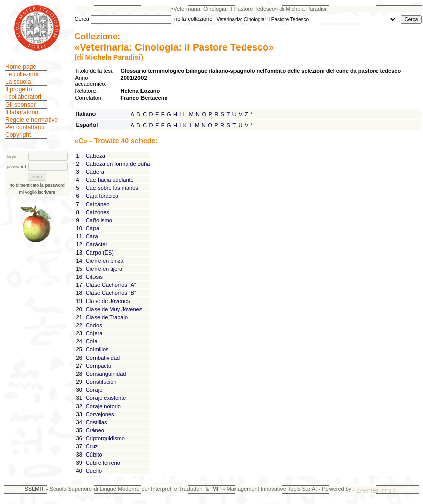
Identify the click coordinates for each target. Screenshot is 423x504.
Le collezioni (22, 74)
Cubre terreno (103, 463)
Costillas (97, 422)
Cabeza (96, 156)
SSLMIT (34, 489)
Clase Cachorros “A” (111, 285)
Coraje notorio (103, 406)
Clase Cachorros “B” (111, 293)
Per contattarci (25, 127)
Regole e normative (31, 120)
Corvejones (100, 414)
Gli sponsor (20, 105)
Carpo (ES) (100, 253)
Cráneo (95, 430)
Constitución (101, 382)
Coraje (94, 390)
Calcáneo (98, 204)
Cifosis (94, 277)
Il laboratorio (22, 112)
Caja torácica (102, 196)
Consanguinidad (106, 374)
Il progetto (18, 89)
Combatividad (103, 358)
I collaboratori (23, 97)
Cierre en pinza (105, 261)
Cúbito (94, 455)
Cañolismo (99, 220)
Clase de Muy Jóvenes (114, 309)
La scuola (18, 82)
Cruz (92, 446)
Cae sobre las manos (112, 188)
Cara (92, 236)
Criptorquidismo (105, 438)
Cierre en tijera (104, 269)
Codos (94, 325)
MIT (217, 489)
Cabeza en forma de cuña (118, 164)
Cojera (94, 333)
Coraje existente (106, 398)
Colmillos (97, 349)
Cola (92, 341)
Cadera (95, 172)
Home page (21, 67)
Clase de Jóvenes (108, 301)
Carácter (97, 244)
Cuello (94, 471)
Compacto (99, 366)
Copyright (18, 135)
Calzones (98, 212)
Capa (92, 228)
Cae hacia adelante (110, 180)
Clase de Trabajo (107, 317)
